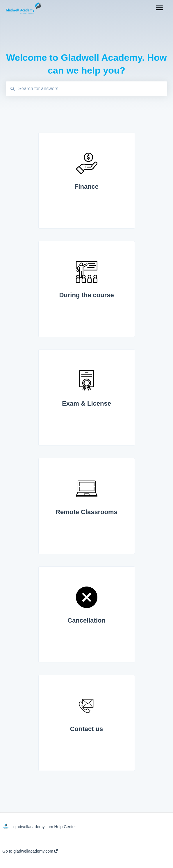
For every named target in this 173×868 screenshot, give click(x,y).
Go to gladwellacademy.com (30, 851)
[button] (159, 8)
